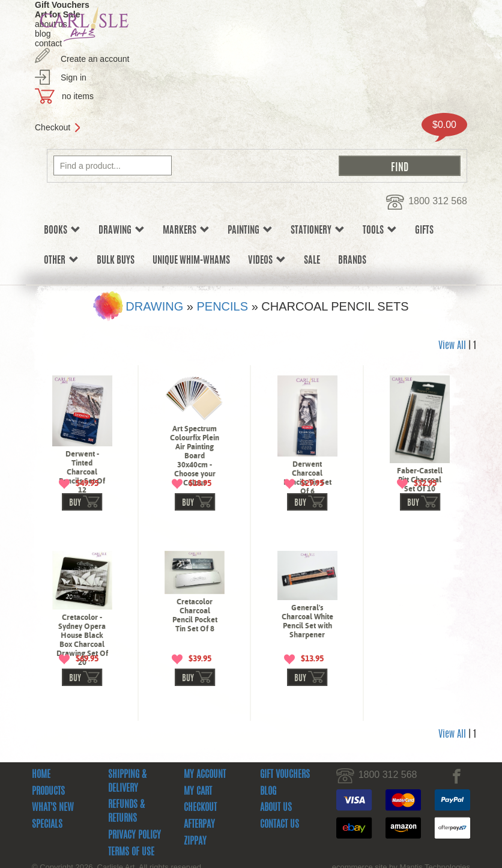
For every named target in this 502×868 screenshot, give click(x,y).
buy (75, 541)
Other (61, 260)
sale (312, 261)
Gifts (424, 231)
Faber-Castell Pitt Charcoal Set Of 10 (420, 480)
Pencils (222, 306)
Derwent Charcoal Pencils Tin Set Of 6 (307, 478)
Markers (186, 230)
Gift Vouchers (285, 849)
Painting (250, 230)
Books (62, 230)
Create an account (95, 59)
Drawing (122, 230)
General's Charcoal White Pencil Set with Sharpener (307, 658)
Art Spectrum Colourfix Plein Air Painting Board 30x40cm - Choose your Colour (195, 456)
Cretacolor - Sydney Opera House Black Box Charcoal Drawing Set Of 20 (82, 677)
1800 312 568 (438, 201)
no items (78, 96)
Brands (352, 261)
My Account (205, 849)
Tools (380, 230)
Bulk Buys (116, 261)
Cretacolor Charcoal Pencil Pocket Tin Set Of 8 (195, 652)
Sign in (74, 77)
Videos (267, 260)
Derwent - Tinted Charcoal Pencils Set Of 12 (82, 472)
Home (41, 849)
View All (452, 346)
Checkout (53, 127)
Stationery (318, 230)
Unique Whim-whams (191, 261)
